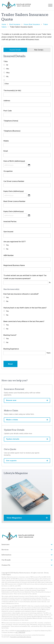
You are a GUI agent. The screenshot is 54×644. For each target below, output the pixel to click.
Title (5, 62)
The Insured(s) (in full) (12, 91)
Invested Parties (10, 222)
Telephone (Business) (12, 131)
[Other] (27, 84)
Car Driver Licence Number (14, 181)
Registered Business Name (14, 265)
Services (5, 550)
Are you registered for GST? (15, 242)
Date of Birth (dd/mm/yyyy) (14, 161)
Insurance (5, 544)
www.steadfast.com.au (24, 631)
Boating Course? (10, 335)
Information (6, 555)
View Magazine (27, 518)
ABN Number (9, 255)
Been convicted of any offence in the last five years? (24, 321)
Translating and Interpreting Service (21, 637)
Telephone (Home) (11, 121)
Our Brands (6, 560)
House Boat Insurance (32, 24)
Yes (7, 245)
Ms (7, 77)
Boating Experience (11, 349)
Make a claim (27, 420)
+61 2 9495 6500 (20, 632)
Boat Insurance (15, 24)
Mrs (8, 69)
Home (4, 24)
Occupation (8, 171)
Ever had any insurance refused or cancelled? (21, 294)
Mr (7, 65)
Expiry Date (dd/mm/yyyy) (14, 191)
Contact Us (6, 565)
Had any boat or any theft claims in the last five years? (25, 308)
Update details (27, 439)
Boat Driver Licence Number (14, 201)
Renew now (27, 400)
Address (7, 101)
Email (6, 151)
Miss (8, 73)
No (7, 249)
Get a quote (27, 461)
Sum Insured (8, 232)
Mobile (6, 141)
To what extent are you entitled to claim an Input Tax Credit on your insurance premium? (25, 277)
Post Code (8, 111)
